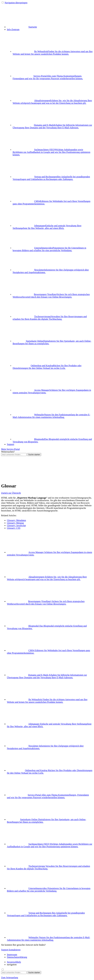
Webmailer (51, 416)
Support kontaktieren (11, 950)
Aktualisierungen (52, 102)
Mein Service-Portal (10, 449)
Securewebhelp (14, 962)
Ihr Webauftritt (53, 53)
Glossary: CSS (14, 528)
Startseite (22, 27)
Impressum (12, 955)
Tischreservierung (50, 318)
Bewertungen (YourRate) (51, 296)
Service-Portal (48, 77)
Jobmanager (47, 227)
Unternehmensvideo (49, 249)
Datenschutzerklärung (17, 957)
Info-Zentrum (13, 29)
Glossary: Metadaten (16, 520)
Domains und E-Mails (52, 126)
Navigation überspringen (16, 3)
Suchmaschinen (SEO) (51, 152)
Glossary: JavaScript (16, 525)
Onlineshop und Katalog (47, 367)
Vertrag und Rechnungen (51, 178)
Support (11, 444)
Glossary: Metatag (15, 523)
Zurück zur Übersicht (11, 493)
